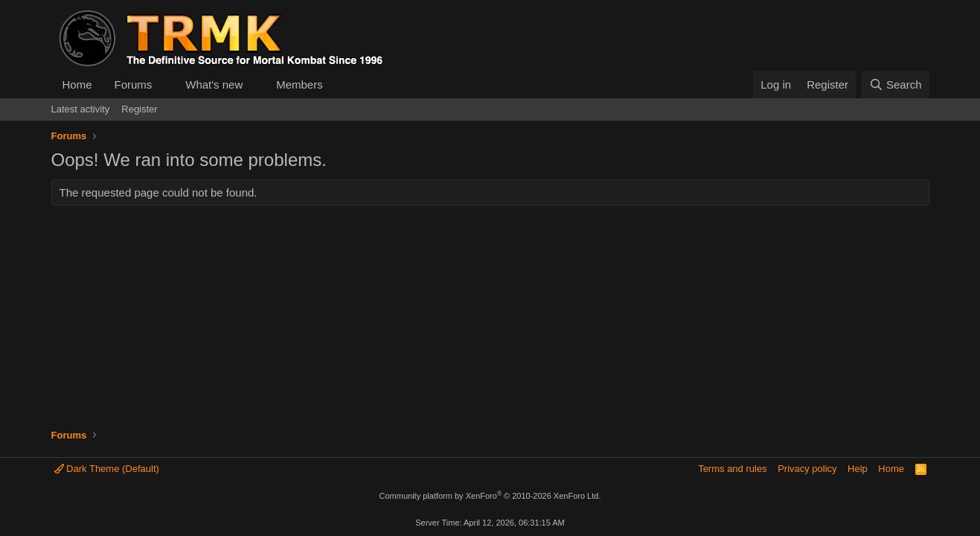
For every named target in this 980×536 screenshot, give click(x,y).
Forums (134, 84)
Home (77, 84)
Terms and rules (732, 469)
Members (300, 84)
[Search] (896, 84)
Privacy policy (807, 469)
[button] (164, 84)
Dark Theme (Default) (107, 469)
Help (858, 469)
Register (139, 109)
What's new (214, 84)
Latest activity (81, 109)
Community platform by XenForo (490, 496)
